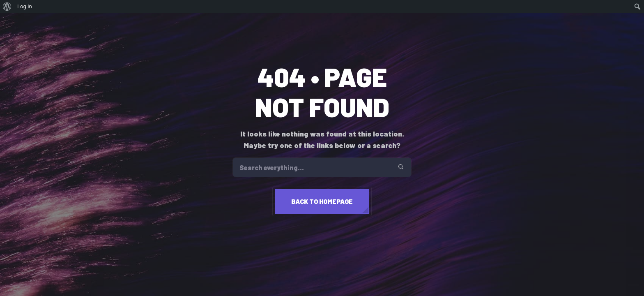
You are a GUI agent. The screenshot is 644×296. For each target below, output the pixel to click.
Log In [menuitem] (25, 6)
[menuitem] (7, 7)
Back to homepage (322, 201)
